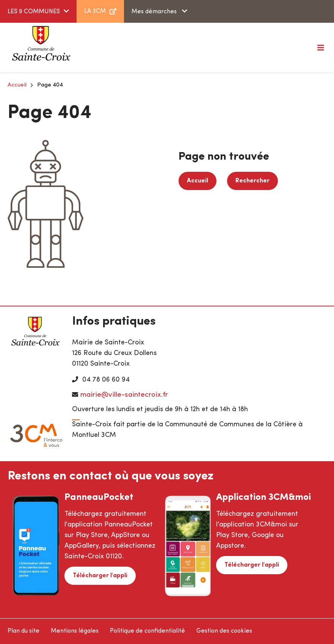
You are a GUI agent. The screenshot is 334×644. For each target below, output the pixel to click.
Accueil (17, 85)
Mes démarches (155, 12)
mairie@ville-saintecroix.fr (124, 395)
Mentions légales (75, 631)
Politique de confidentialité (147, 631)
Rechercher (252, 181)
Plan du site (24, 631)
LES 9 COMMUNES (34, 12)
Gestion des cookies (224, 631)
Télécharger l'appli (100, 576)
